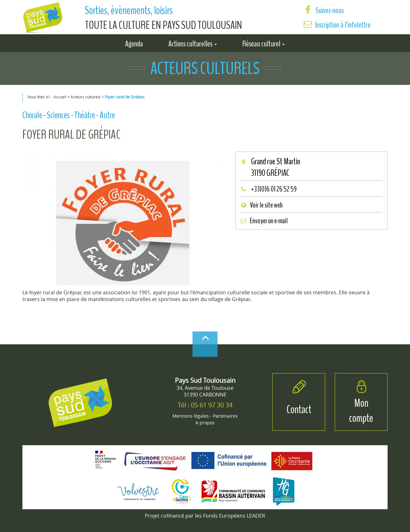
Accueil (60, 97)
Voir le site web (262, 205)
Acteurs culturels (86, 97)
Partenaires (225, 416)
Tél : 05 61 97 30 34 (205, 405)
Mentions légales (191, 416)
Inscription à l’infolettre (343, 25)
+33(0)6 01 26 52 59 (268, 189)
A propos (205, 423)
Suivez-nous (324, 10)
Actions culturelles (193, 43)
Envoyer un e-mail (264, 221)
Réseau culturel (264, 43)
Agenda (134, 43)
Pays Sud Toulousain (205, 380)
